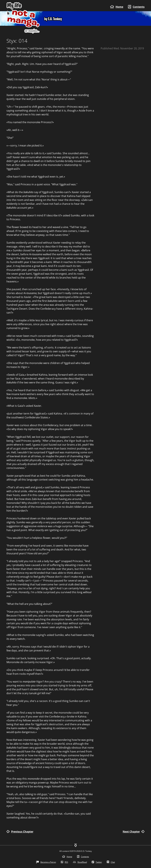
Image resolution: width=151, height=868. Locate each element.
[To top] (76, 845)
